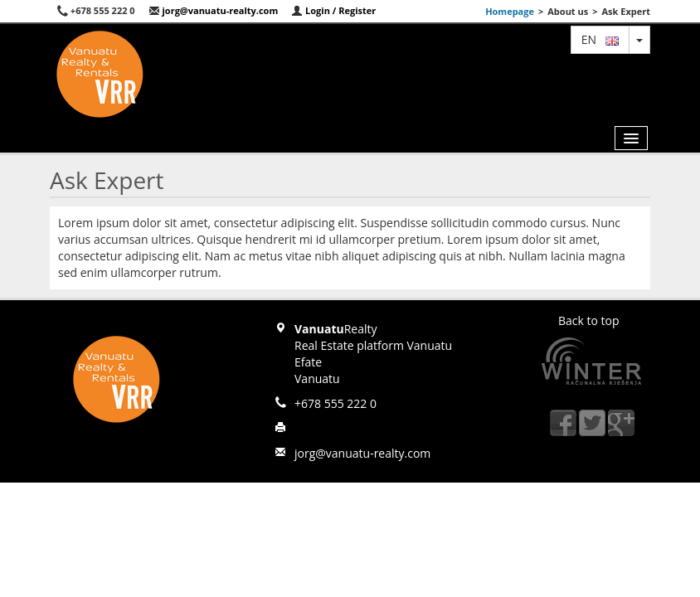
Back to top (589, 320)
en (600, 39)
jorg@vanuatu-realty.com (214, 10)
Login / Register (333, 10)
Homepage (510, 11)
